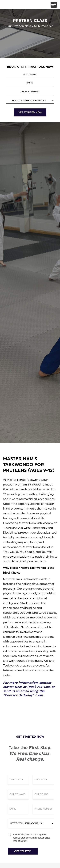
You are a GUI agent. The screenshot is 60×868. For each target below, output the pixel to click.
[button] (54, 5)
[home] (8, 5)
